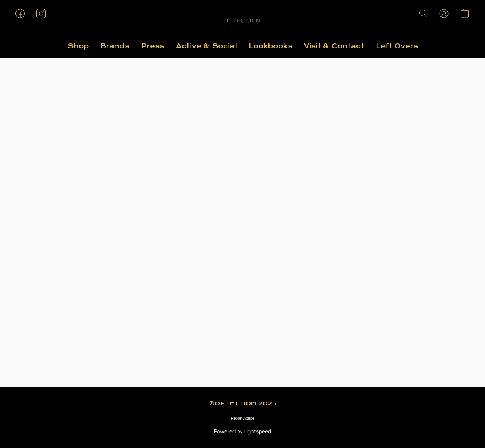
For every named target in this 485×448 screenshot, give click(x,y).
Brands (115, 46)
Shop (78, 46)
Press (153, 46)
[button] (242, 21)
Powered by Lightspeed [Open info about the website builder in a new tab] (242, 431)
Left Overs (397, 46)
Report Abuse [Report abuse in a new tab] (243, 418)
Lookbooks (271, 46)
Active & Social (206, 46)
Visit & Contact (334, 46)
